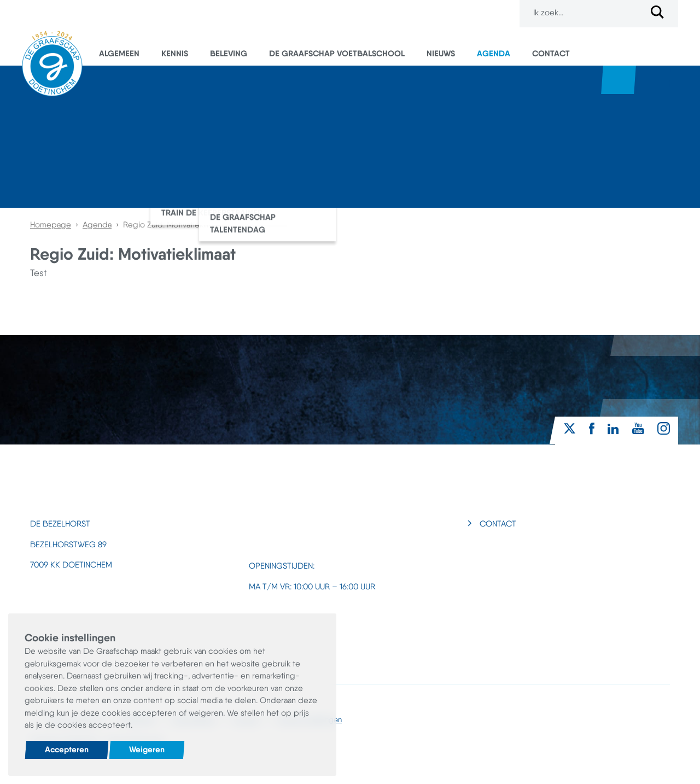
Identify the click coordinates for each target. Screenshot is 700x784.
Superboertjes (654, 80)
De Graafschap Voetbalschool (337, 53)
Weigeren (147, 749)
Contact (551, 53)
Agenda (494, 53)
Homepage (51, 225)
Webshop (619, 80)
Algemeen (119, 53)
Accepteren (67, 749)
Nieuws (441, 53)
